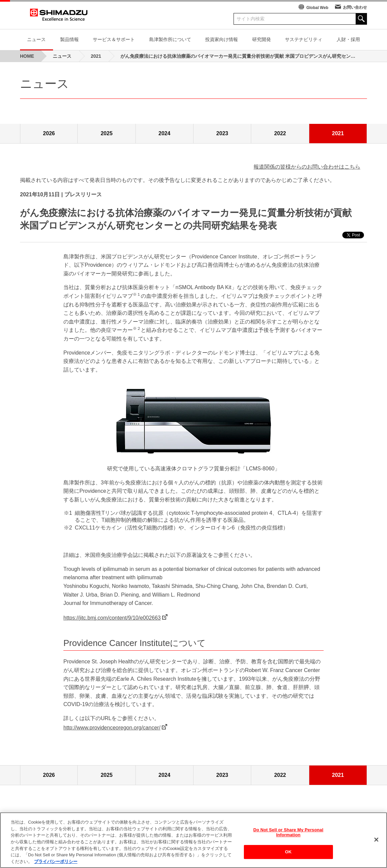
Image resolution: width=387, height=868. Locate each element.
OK (288, 853)
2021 (338, 133)
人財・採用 (348, 39)
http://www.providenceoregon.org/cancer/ (112, 728)
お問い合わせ (355, 7)
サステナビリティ (304, 39)
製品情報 (69, 39)
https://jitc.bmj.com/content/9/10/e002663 (112, 618)
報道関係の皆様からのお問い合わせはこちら (307, 167)
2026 (49, 133)
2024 (164, 133)
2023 (222, 133)
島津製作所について (170, 39)
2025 (107, 133)
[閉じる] (376, 841)
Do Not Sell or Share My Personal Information (288, 834)
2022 (280, 133)
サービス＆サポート (114, 39)
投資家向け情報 (222, 39)
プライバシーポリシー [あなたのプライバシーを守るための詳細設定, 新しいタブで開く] (56, 863)
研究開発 (262, 39)
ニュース (36, 39)
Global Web (317, 8)
